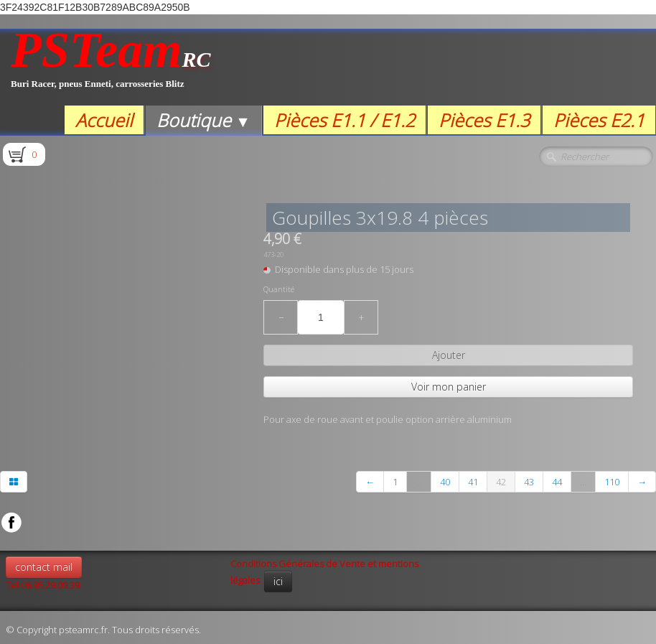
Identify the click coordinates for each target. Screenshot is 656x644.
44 (557, 482)
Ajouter (449, 355)
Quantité (279, 289)
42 (501, 482)
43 (529, 482)
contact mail (44, 567)
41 (473, 482)
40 (445, 482)
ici (278, 581)
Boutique (203, 120)
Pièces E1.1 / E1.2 (345, 120)
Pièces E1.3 (484, 120)
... (419, 482)
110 (612, 482)
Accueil (104, 120)
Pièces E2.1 (599, 120)
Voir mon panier (449, 387)
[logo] (111, 67)
